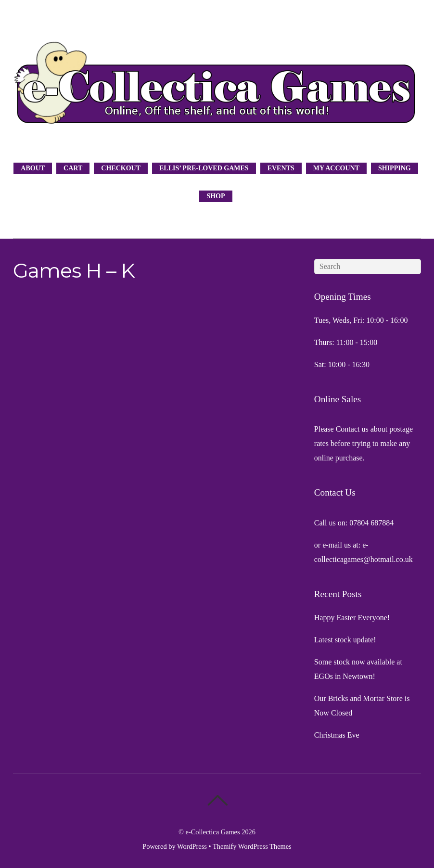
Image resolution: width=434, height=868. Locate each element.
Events (281, 168)
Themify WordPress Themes (252, 846)
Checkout (121, 168)
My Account (336, 168)
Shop (216, 196)
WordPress (192, 846)
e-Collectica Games (213, 832)
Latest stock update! (345, 640)
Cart (73, 168)
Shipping (395, 168)
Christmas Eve (337, 735)
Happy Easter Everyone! (352, 618)
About (33, 168)
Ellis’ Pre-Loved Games (204, 168)
